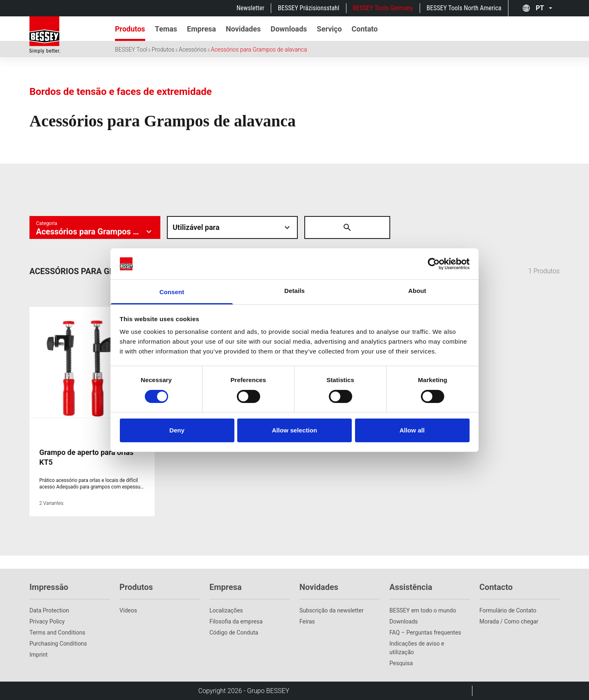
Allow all (412, 430)
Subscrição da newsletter (332, 610)
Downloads (404, 621)
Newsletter (250, 8)
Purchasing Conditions (58, 644)
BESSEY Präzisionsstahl (308, 8)
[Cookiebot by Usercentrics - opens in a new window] (434, 264)
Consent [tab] (172, 292)
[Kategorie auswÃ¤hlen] (95, 227)
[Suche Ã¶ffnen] (316, 227)
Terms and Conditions (57, 632)
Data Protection (49, 610)
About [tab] (417, 291)
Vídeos (128, 610)
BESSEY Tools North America (464, 8)
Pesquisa (401, 663)
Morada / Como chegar (509, 621)
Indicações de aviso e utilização (417, 648)
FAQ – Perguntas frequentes (425, 632)
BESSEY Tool (131, 50)
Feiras (307, 621)
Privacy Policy (47, 621)
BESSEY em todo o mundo (423, 610)
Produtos (163, 50)
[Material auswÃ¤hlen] (232, 227)
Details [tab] (294, 291)
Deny (177, 430)
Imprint (38, 655)
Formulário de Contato (508, 610)
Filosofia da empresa (236, 621)
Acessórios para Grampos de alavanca (259, 50)
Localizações (226, 610)
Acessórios (193, 50)
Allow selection (295, 430)
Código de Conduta (234, 632)
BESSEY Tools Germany (383, 8)
